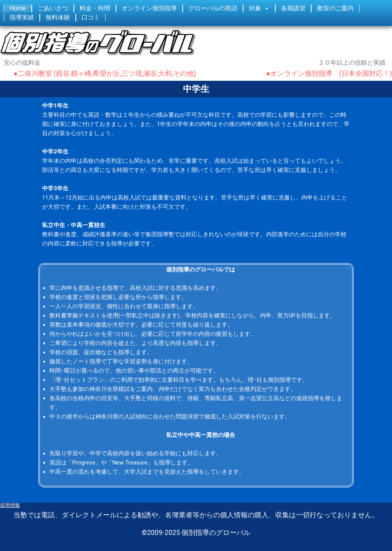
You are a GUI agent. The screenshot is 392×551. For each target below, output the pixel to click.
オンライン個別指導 (149, 8)
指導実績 (22, 17)
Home (18, 8)
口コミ (91, 17)
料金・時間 (95, 8)
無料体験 (58, 17)
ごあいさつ (53, 8)
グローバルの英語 (213, 8)
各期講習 (293, 8)
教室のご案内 (335, 8)
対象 (255, 8)
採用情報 (10, 505)
